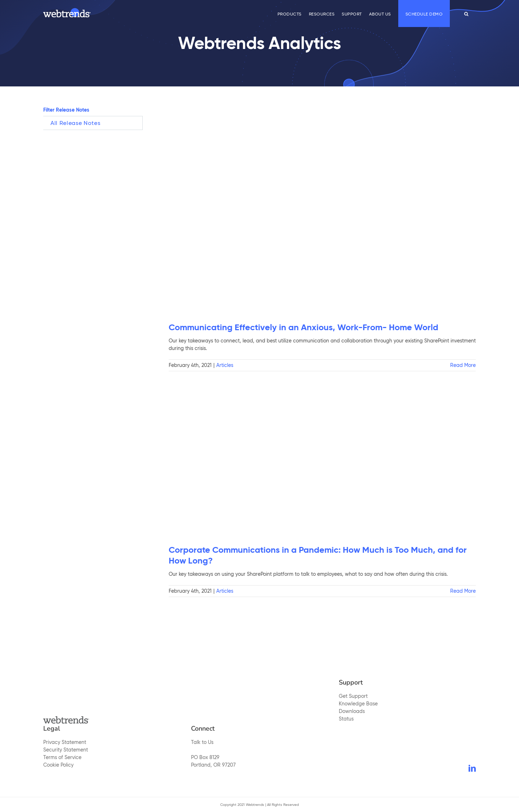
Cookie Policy (58, 765)
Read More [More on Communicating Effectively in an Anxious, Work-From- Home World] (463, 365)
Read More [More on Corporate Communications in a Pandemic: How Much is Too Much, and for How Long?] (463, 591)
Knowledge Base (358, 704)
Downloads (352, 711)
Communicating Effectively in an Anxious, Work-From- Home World (303, 327)
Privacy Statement (65, 742)
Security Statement (66, 750)
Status (346, 719)
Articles (225, 365)
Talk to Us (202, 742)
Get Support (353, 696)
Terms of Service (62, 757)
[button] (466, 14)
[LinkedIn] (472, 768)
